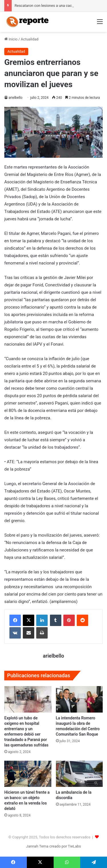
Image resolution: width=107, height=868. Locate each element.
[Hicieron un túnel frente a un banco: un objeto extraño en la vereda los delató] (28, 774)
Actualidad (30, 39)
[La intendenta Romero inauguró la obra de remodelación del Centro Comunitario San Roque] (79, 699)
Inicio (11, 39)
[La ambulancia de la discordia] (79, 774)
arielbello (16, 98)
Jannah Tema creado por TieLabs (53, 846)
